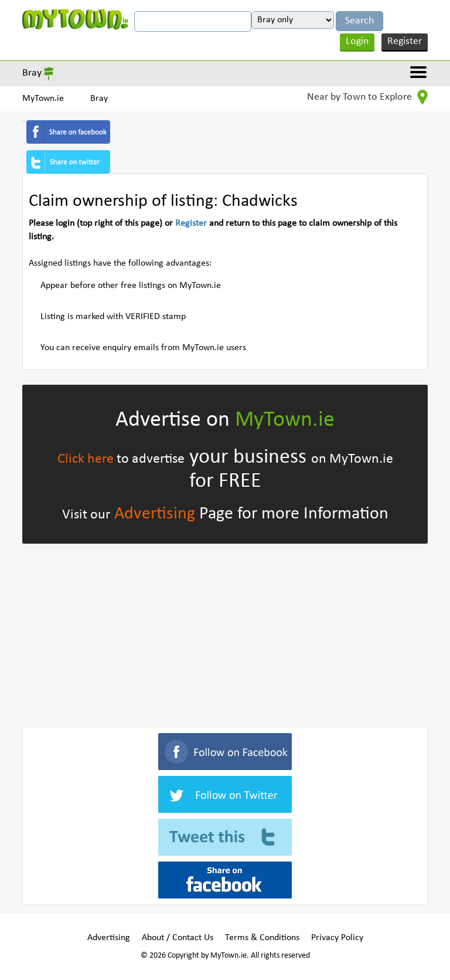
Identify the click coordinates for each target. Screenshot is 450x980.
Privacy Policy (337, 938)
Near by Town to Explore (367, 97)
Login (357, 41)
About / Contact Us (178, 938)
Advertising (155, 514)
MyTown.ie (43, 99)
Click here (86, 459)
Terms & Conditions (262, 938)
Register (405, 41)
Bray (32, 73)
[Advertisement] (225, 633)
